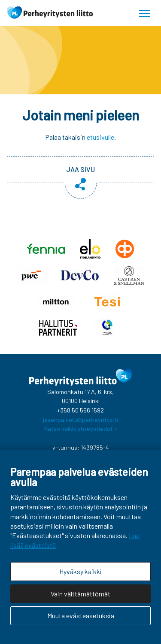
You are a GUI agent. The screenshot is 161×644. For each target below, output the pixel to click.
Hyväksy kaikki (80, 571)
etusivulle (100, 137)
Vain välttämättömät (80, 594)
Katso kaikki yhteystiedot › (80, 429)
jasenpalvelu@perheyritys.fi (80, 420)
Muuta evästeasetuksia (81, 615)
